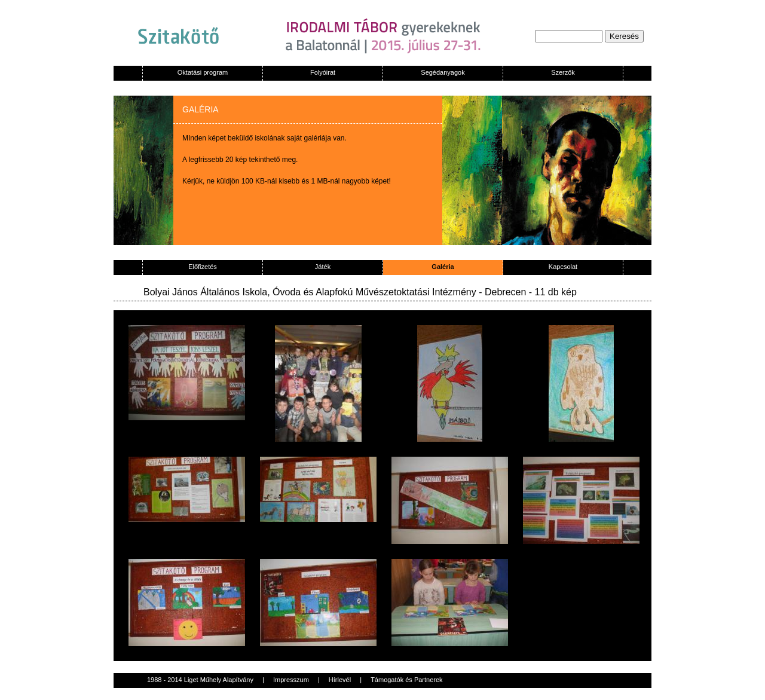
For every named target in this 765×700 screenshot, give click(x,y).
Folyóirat (323, 72)
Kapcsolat (563, 267)
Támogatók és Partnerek (406, 680)
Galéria (443, 267)
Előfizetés (203, 267)
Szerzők (563, 72)
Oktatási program (203, 72)
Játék (323, 267)
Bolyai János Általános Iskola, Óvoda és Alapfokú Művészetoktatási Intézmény (310, 292)
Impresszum (291, 680)
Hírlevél (340, 680)
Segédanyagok (443, 72)
